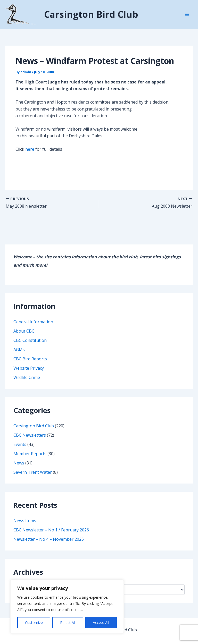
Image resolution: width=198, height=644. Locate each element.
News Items (25, 525)
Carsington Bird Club (101, 17)
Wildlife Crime (27, 382)
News (19, 468)
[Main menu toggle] (187, 17)
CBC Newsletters (30, 440)
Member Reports (30, 458)
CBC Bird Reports (30, 363)
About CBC (24, 336)
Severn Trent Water (33, 477)
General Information (33, 326)
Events (20, 449)
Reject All (68, 622)
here (30, 154)
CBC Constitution (30, 345)
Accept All (101, 622)
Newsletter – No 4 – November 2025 (49, 544)
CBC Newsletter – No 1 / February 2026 (51, 535)
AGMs (19, 354)
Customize (34, 622)
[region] (67, 607)
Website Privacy (29, 373)
